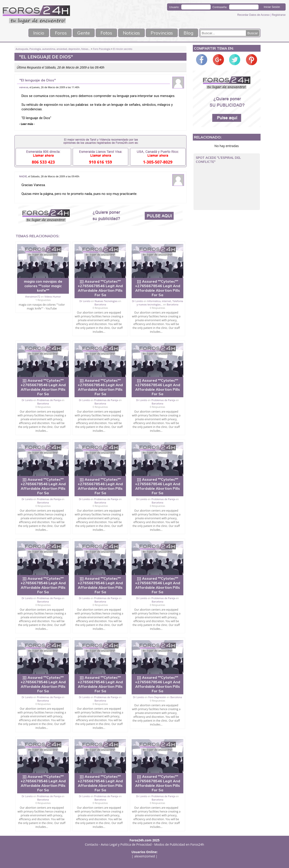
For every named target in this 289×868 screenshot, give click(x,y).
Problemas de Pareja (49, 400)
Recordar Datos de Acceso (254, 15)
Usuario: (174, 7)
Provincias (162, 33)
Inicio (38, 33)
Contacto (92, 844)
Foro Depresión (157, 697)
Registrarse (279, 15)
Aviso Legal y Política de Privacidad (126, 844)
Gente (84, 33)
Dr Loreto (85, 301)
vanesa (24, 87)
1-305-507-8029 (158, 162)
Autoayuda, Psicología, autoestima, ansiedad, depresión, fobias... (53, 49)
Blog (189, 33)
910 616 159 (100, 162)
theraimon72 (33, 297)
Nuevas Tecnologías (106, 301)
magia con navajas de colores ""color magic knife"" (43, 286)
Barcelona (100, 304)
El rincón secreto (123, 49)
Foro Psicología (102, 49)
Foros (61, 33)
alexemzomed (144, 856)
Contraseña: (220, 7)
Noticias (132, 33)
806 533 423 (43, 162)
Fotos (106, 33)
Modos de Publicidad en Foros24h (179, 844)
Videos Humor (53, 297)
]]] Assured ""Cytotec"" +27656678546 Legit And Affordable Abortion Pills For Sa (100, 288)
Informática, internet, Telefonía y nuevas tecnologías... (160, 303)
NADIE (23, 176)
